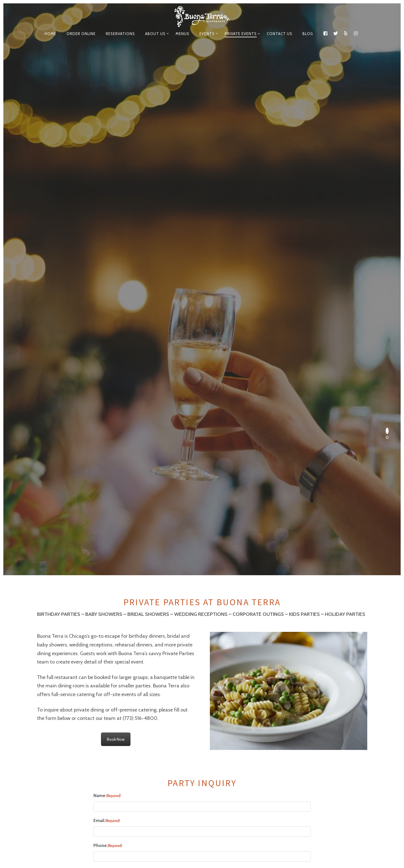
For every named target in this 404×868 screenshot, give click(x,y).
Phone (108, 402)
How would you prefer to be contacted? (134, 426)
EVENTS (207, 34)
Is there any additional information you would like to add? (152, 603)
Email (107, 377)
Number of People (120, 553)
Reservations (120, 34)
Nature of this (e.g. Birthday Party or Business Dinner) (155, 477)
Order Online (81, 34)
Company (103, 452)
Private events (241, 34)
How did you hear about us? (233, 426)
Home (50, 34)
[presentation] (136, 715)
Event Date (105, 502)
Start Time (104, 527)
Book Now (116, 295)
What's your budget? (115, 578)
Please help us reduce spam (122, 698)
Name (107, 352)
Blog (308, 34)
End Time (214, 527)
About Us (155, 34)
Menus (183, 34)
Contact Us (280, 34)
